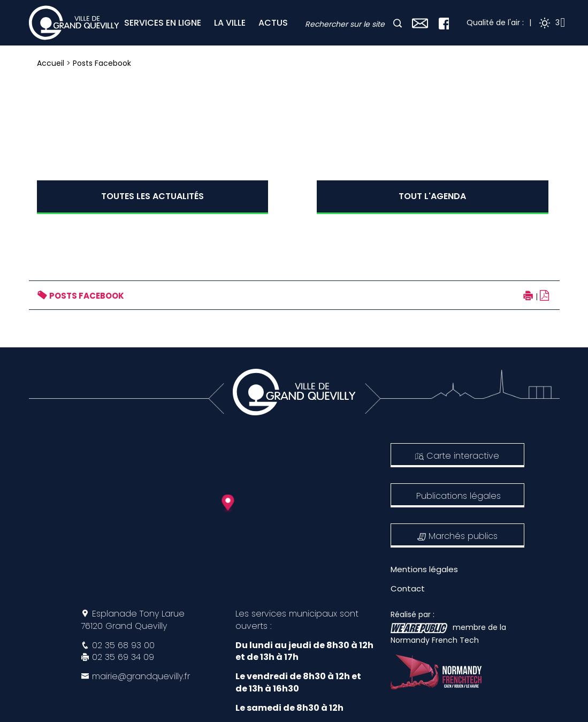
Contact (408, 588)
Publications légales (459, 496)
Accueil (51, 63)
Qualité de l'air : (495, 22)
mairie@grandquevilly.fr (141, 676)
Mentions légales (424, 569)
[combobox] (348, 24)
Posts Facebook (102, 63)
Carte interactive (457, 456)
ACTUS (273, 23)
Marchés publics (457, 536)
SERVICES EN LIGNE (163, 23)
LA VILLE (230, 23)
